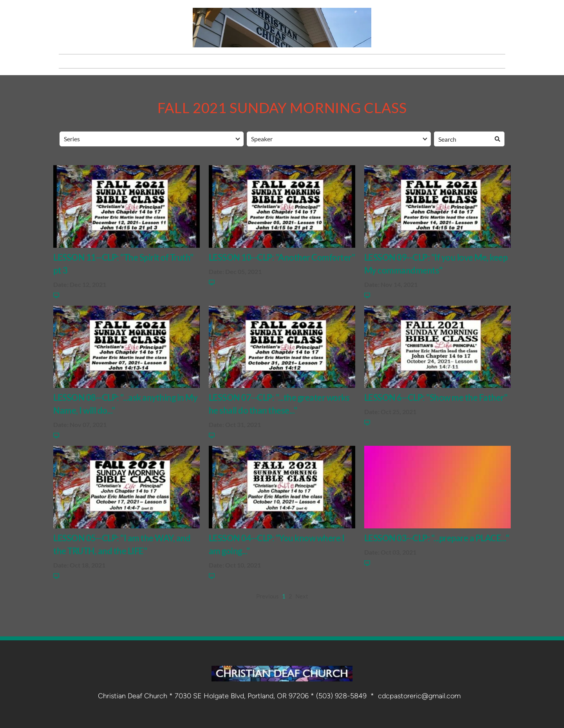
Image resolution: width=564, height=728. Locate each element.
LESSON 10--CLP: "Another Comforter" (282, 257)
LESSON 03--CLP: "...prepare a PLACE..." (437, 538)
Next (302, 596)
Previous (268, 596)
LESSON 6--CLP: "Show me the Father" (436, 397)
